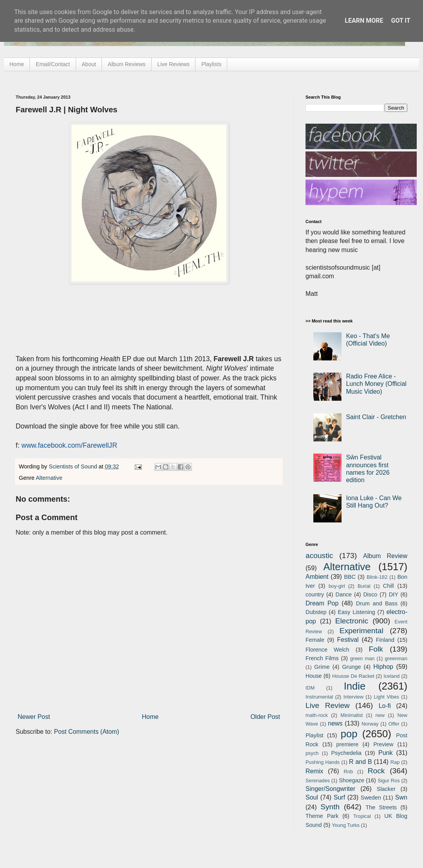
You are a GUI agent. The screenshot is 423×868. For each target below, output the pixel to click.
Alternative (49, 478)
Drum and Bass (377, 603)
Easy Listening (357, 612)
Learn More (364, 21)
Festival (348, 640)
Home (17, 64)
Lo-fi (385, 706)
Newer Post (34, 717)
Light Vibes (386, 697)
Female (315, 640)
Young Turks (346, 825)
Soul (312, 797)
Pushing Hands (323, 762)
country (315, 594)
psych (312, 753)
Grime (322, 667)
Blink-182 (377, 577)
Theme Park (322, 816)
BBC (350, 577)
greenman (396, 658)
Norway (370, 724)
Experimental (362, 631)
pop (349, 734)
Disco (370, 594)
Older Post (265, 717)
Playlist (315, 735)
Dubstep (316, 612)
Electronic (352, 621)
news (335, 723)
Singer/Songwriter (330, 789)
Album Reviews (127, 64)
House (314, 676)
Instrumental (319, 697)
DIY (394, 594)
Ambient (317, 577)
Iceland (391, 676)
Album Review (385, 556)
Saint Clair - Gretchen (376, 417)
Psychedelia (346, 753)
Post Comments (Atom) (87, 732)
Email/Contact (53, 64)
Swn (401, 797)
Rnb (348, 772)
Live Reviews (174, 64)
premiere (348, 744)
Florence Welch (327, 650)
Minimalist (352, 715)
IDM (310, 688)
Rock (376, 771)
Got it (400, 21)
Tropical (362, 816)
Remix (314, 771)
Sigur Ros (389, 781)
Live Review (328, 705)
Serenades (318, 781)
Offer (394, 724)
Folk (376, 649)
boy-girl (337, 586)
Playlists (211, 64)
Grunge (351, 667)
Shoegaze (352, 780)
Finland (385, 640)
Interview (353, 697)
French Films (322, 658)
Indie (355, 686)
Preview (383, 744)
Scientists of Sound (74, 466)
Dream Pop (322, 603)
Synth (330, 807)
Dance (343, 594)
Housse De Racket (353, 676)
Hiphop (383, 667)
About (89, 64)
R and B (361, 762)
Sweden (371, 798)
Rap (395, 762)
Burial (364, 586)
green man (362, 658)
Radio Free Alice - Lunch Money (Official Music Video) (376, 384)
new (380, 715)
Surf (339, 797)
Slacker (386, 789)
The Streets (381, 807)
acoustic (319, 556)
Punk (385, 753)
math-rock (317, 715)
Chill (389, 586)
